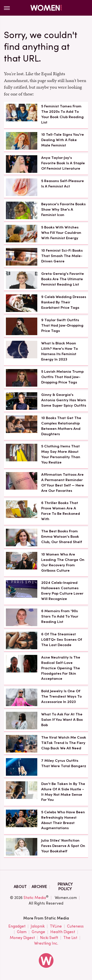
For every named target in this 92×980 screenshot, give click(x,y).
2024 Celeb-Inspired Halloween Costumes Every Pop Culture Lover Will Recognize (62, 591)
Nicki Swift (49, 938)
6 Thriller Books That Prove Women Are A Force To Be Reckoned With (61, 511)
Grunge (38, 932)
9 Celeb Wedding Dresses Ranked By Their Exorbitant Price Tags (64, 302)
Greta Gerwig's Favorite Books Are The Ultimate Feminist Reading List (63, 279)
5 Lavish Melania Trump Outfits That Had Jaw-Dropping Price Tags (62, 377)
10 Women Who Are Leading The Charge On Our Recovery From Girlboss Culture (63, 562)
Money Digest (22, 938)
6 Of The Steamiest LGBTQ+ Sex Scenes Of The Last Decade (62, 640)
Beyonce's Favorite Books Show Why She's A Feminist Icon (63, 209)
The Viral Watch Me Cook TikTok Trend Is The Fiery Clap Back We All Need (64, 743)
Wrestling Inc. (46, 943)
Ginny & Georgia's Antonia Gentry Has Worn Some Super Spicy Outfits (64, 400)
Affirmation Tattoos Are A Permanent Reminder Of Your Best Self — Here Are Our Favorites (63, 482)
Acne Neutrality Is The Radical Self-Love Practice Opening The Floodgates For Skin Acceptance (61, 668)
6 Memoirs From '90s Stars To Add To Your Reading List (60, 616)
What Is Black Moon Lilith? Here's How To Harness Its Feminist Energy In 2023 (59, 351)
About (20, 887)
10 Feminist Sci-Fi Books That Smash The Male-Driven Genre (62, 256)
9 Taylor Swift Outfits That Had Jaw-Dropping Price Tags (62, 325)
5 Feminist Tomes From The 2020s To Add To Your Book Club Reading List (62, 114)
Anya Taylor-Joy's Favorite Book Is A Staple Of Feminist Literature (63, 163)
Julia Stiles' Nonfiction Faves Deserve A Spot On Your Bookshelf (63, 846)
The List (70, 938)
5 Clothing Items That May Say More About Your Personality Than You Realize (61, 454)
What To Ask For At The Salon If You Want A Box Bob (62, 720)
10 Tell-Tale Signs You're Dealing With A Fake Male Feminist (63, 140)
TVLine (56, 926)
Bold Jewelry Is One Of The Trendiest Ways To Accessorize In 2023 (61, 696)
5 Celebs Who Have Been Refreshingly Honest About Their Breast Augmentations (63, 820)
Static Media (35, 898)
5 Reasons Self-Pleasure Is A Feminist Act (63, 184)
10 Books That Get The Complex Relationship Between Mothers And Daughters (61, 426)
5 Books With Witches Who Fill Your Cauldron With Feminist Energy (61, 233)
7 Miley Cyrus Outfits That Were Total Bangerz (64, 763)
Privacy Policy (65, 887)
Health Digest (63, 932)
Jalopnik (38, 926)
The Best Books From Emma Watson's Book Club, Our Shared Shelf (62, 536)
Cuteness (75, 926)
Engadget (17, 926)
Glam (22, 932)
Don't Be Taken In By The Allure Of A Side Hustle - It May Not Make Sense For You (63, 792)
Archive (39, 887)
